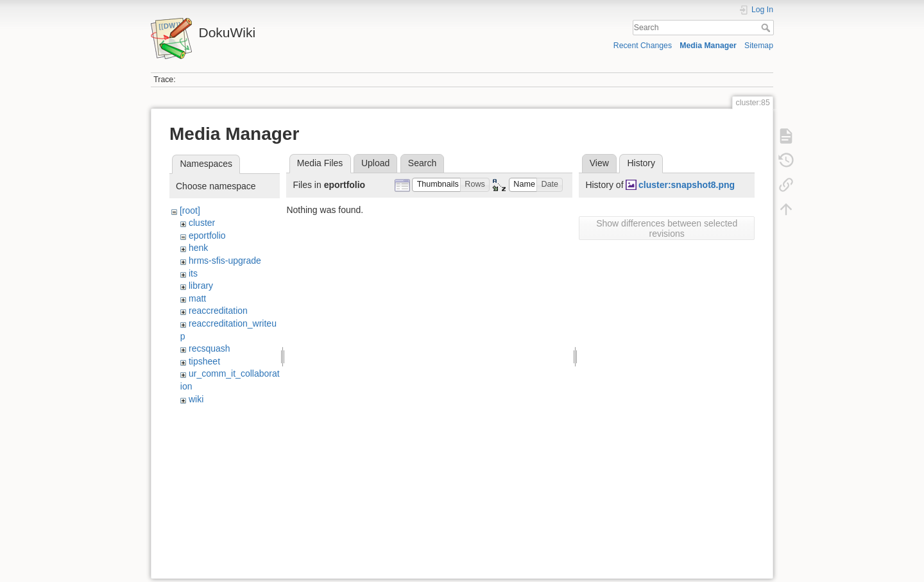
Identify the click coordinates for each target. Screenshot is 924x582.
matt (197, 298)
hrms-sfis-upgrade (225, 261)
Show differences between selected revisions (667, 228)
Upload (375, 163)
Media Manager (708, 46)
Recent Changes (643, 46)
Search (767, 28)
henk (198, 248)
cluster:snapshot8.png (687, 185)
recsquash (210, 348)
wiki (196, 399)
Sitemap (759, 46)
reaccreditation (218, 311)
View (599, 163)
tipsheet (204, 361)
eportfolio (207, 235)
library (201, 286)
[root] (190, 210)
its (193, 273)
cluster (202, 223)
